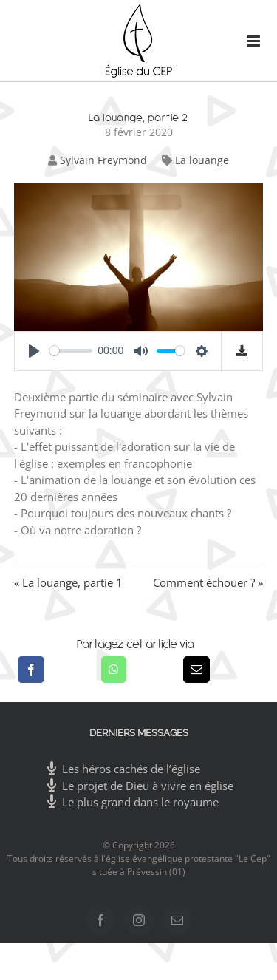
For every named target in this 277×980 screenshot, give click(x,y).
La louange (202, 160)
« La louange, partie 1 (68, 582)
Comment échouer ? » (208, 582)
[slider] (71, 351)
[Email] (196, 670)
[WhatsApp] (114, 670)
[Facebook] (31, 670)
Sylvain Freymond (103, 160)
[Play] (34, 351)
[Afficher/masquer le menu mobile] (247, 41)
